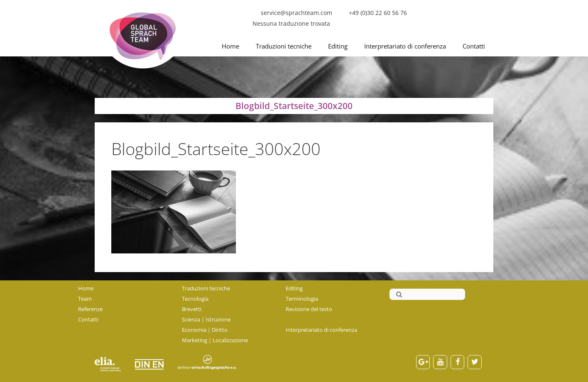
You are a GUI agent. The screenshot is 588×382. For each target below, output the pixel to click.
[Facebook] (458, 362)
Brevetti (192, 309)
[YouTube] (440, 362)
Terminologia (302, 299)
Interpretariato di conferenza (405, 46)
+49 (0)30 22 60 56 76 (378, 13)
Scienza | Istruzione (206, 319)
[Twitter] (475, 362)
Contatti (474, 46)
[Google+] (423, 362)
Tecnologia (195, 299)
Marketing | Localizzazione (215, 340)
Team (85, 299)
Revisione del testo (309, 309)
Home (230, 46)
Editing (338, 46)
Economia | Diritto (205, 330)
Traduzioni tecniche (284, 46)
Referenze (90, 309)
